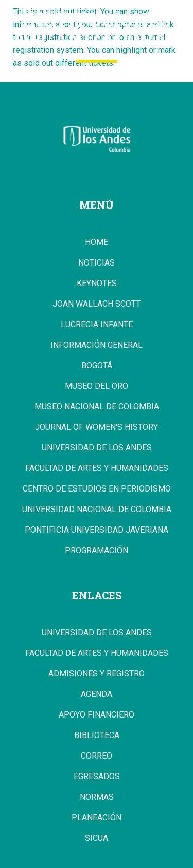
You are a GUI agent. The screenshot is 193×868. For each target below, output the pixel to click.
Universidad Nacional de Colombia (97, 510)
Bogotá (97, 366)
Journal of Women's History (97, 427)
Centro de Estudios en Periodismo (97, 489)
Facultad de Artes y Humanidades (97, 468)
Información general (97, 345)
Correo (97, 756)
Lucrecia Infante (97, 325)
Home (97, 242)
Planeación (97, 818)
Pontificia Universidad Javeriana (97, 530)
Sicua (97, 838)
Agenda (97, 694)
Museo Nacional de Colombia (97, 407)
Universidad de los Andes (97, 448)
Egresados (97, 777)
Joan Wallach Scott (97, 304)
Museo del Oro (97, 386)
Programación (97, 551)
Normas (97, 797)
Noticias (97, 263)
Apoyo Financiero (97, 715)
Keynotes (97, 284)
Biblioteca (97, 735)
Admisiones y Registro (97, 674)
